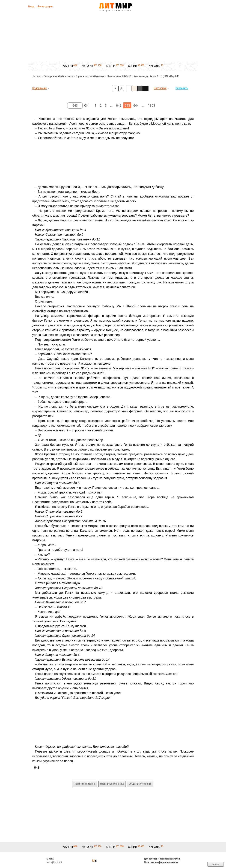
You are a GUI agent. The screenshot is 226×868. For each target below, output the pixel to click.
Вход (31, 7)
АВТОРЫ (87, 66)
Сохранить (182, 88)
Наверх (216, 864)
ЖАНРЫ (68, 66)
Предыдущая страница (112, 784)
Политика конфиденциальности (161, 862)
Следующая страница (140, 784)
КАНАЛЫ (154, 66)
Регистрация (45, 7)
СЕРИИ (133, 66)
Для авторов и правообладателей (162, 859)
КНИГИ (111, 66)
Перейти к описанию (85, 784)
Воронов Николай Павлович (90, 76)
